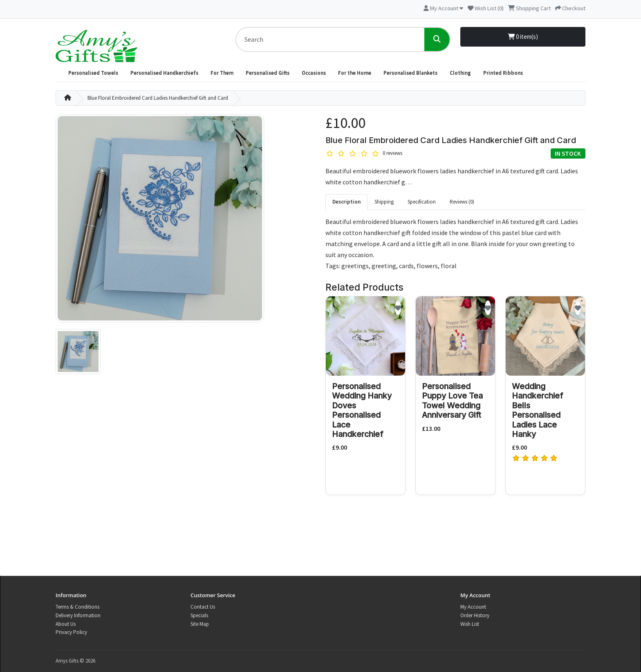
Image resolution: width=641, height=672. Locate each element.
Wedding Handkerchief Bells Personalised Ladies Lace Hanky (537, 410)
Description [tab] (346, 202)
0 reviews (392, 153)
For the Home (355, 73)
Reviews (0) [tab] (462, 202)
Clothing (460, 73)
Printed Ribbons (503, 73)
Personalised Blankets (410, 73)
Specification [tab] (422, 202)
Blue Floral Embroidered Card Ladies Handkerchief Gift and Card (158, 98)
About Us (66, 624)
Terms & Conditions (77, 607)
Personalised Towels (93, 73)
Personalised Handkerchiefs (164, 73)
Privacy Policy (71, 632)
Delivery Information (78, 615)
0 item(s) (523, 37)
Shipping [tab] (384, 202)
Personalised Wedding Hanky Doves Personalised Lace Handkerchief (362, 410)
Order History (475, 615)
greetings (355, 266)
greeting (384, 266)
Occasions (314, 73)
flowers (427, 266)
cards (406, 266)
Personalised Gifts (268, 73)
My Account (473, 607)
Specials (199, 615)
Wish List (470, 624)
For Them (222, 73)
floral (449, 266)
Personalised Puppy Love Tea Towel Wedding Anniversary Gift (452, 401)
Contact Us (203, 607)
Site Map (200, 624)
